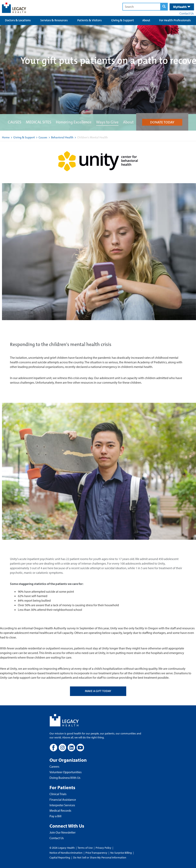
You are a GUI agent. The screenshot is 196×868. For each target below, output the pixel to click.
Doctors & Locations (18, 20)
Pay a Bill (55, 816)
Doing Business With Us (65, 778)
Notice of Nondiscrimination (66, 853)
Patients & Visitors (89, 20)
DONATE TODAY (162, 122)
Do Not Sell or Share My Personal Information (100, 857)
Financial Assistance (63, 800)
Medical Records (60, 810)
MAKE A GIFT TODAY (98, 691)
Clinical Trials (58, 794)
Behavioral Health (62, 137)
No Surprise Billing (121, 853)
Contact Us (187, 13)
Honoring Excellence (74, 122)
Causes (43, 137)
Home (6, 137)
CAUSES (15, 122)
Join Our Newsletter (63, 832)
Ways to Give (107, 122)
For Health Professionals (175, 20)
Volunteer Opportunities (65, 772)
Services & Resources (54, 20)
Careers (54, 766)
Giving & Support (123, 20)
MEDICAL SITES (39, 122)
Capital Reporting (60, 857)
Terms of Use (85, 848)
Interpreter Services (62, 805)
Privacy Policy (103, 848)
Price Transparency (96, 853)
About (146, 20)
